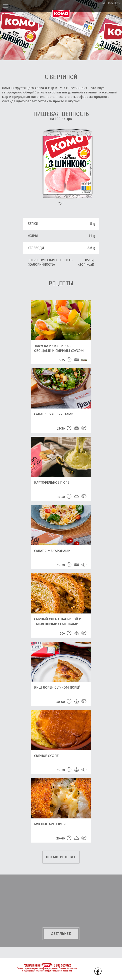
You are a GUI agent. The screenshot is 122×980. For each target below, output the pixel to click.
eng (118, 3)
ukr (103, 3)
